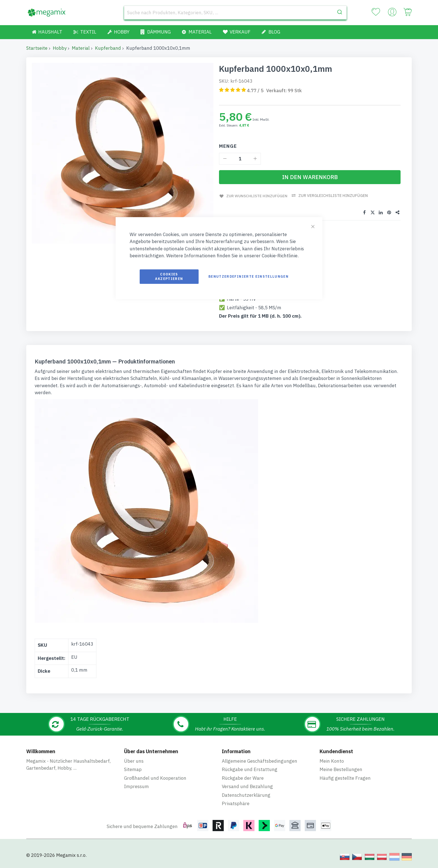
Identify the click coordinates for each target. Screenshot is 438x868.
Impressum (136, 786)
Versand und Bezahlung (247, 786)
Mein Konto (332, 761)
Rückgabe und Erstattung (250, 769)
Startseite (37, 48)
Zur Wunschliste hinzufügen (257, 196)
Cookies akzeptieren (169, 276)
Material (81, 48)
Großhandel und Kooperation (155, 778)
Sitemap (133, 769)
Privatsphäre (236, 803)
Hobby (60, 48)
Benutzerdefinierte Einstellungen (248, 276)
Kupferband (108, 48)
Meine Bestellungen (341, 769)
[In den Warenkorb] (310, 177)
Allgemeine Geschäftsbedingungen (260, 761)
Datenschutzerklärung (246, 795)
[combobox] (235, 13)
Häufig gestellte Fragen (345, 778)
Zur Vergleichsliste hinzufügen (334, 196)
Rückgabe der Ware (243, 778)
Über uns (134, 761)
